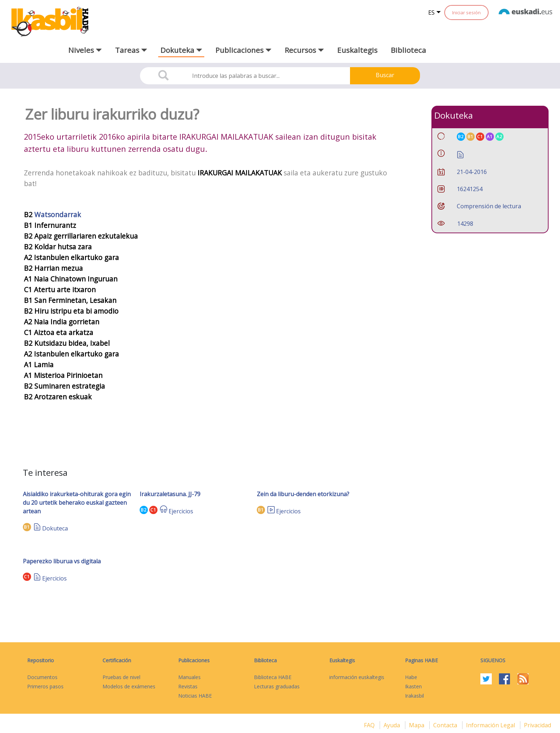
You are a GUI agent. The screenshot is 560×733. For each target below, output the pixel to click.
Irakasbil (414, 696)
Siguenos (493, 660)
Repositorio (41, 660)
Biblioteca (408, 50)
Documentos (42, 677)
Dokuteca (55, 528)
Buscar (385, 75)
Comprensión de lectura (489, 206)
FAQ (370, 725)
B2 (144, 510)
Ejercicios (181, 511)
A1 (490, 137)
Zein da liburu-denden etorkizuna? (303, 494)
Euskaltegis (357, 50)
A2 (499, 137)
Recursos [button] (304, 50)
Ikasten (413, 686)
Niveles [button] (85, 50)
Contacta (446, 725)
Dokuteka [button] (181, 50)
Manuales (189, 677)
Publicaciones (194, 660)
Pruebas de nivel (121, 677)
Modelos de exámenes (129, 686)
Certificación (117, 660)
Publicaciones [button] (243, 50)
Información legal (491, 725)
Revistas (188, 686)
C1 (153, 510)
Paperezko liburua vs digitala (62, 561)
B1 (27, 527)
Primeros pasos (45, 686)
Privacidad (537, 725)
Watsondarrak (58, 215)
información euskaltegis (357, 677)
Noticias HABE (195, 696)
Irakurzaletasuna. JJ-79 (170, 494)
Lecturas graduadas (277, 686)
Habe (411, 677)
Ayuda (392, 725)
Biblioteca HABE (273, 677)
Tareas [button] (131, 50)
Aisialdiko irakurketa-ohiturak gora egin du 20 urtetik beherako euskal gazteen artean (77, 503)
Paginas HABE (421, 660)
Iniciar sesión (466, 13)
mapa (417, 725)
